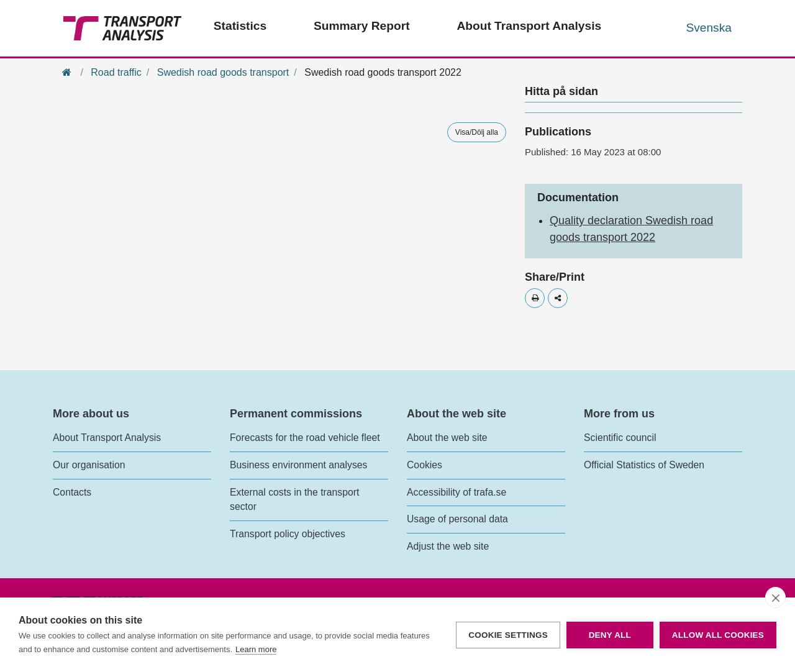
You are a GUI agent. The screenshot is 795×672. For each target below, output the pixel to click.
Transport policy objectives (288, 534)
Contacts (72, 492)
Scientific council (620, 438)
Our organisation (89, 465)
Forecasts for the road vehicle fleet (305, 438)
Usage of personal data (457, 519)
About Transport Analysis (107, 438)
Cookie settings (508, 635)
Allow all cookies (718, 635)
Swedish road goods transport (223, 72)
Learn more (256, 649)
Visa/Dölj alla (477, 132)
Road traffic (116, 72)
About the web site (447, 438)
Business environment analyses (299, 465)
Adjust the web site (448, 546)
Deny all (610, 635)
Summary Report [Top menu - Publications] (362, 26)
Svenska (709, 28)
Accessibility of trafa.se (457, 492)
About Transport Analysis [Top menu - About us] (529, 26)
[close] (775, 597)
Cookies (425, 465)
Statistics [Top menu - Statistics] (240, 26)
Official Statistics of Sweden (644, 465)
